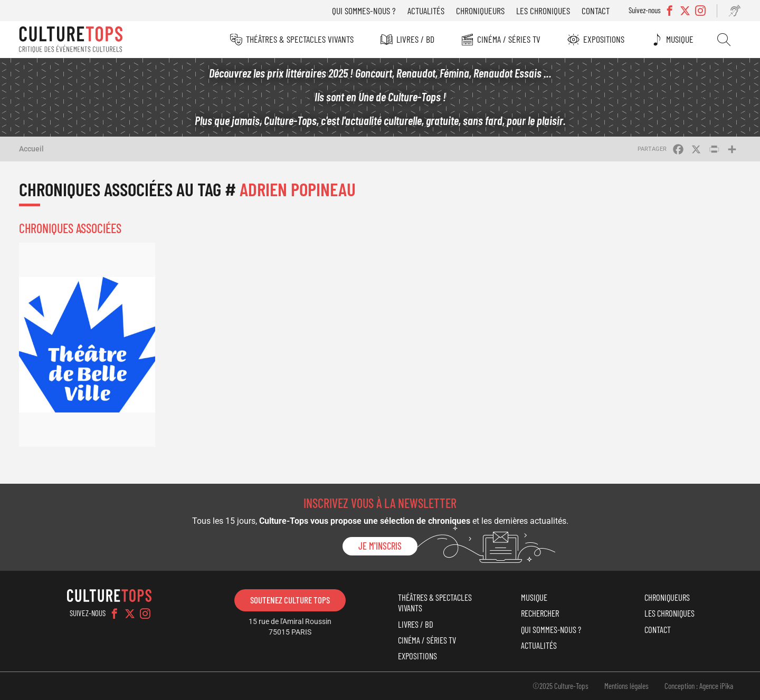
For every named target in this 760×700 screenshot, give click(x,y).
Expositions (604, 39)
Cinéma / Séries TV (509, 39)
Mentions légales (626, 686)
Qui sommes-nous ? (364, 11)
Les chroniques (543, 11)
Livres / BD (415, 39)
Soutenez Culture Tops (290, 600)
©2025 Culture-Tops (560, 686)
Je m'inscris (380, 546)
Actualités (426, 11)
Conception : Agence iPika (699, 686)
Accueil (31, 149)
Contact (596, 11)
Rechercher (724, 40)
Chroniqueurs (480, 11)
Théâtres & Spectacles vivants (300, 39)
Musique (680, 39)
